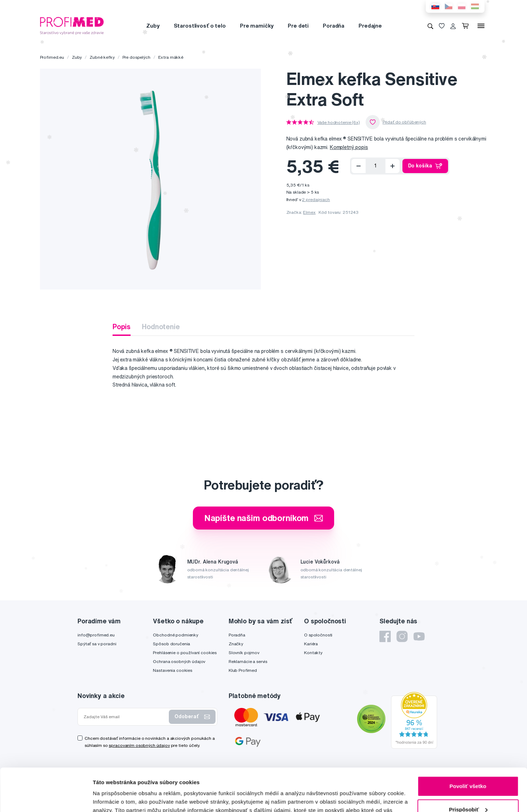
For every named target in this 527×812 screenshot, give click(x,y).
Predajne (370, 26)
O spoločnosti (318, 635)
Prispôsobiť (468, 769)
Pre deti (298, 26)
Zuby (153, 26)
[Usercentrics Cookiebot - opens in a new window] (46, 798)
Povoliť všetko (468, 746)
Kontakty (313, 653)
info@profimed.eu (96, 635)
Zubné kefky (102, 57)
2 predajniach (316, 199)
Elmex (309, 212)
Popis (122, 327)
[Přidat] (393, 166)
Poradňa (334, 26)
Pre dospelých (136, 57)
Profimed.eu (52, 57)
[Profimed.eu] (72, 25)
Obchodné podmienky (175, 635)
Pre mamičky (257, 26)
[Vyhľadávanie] (430, 26)
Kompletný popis (349, 147)
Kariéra (311, 644)
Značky (236, 644)
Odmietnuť (468, 792)
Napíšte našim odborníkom (264, 518)
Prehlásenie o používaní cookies (185, 653)
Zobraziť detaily (113, 798)
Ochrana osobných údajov (179, 661)
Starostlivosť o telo (200, 26)
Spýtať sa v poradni (97, 644)
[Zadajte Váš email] (125, 717)
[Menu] (481, 26)
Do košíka (425, 166)
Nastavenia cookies (172, 670)
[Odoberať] (359, 166)
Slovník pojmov (244, 653)
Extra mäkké (171, 57)
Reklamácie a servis (248, 661)
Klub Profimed (243, 670)
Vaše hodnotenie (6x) (339, 122)
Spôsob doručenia (171, 644)
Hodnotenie (161, 327)
